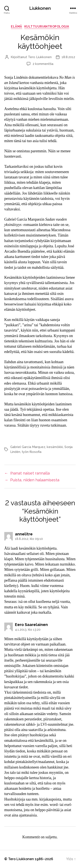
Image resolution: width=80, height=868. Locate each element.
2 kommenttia (43, 64)
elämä (17, 27)
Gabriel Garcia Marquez (28, 447)
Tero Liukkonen (40, 57)
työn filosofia (32, 452)
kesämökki (55, 447)
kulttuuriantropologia (47, 27)
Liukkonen (40, 8)
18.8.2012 (68, 57)
